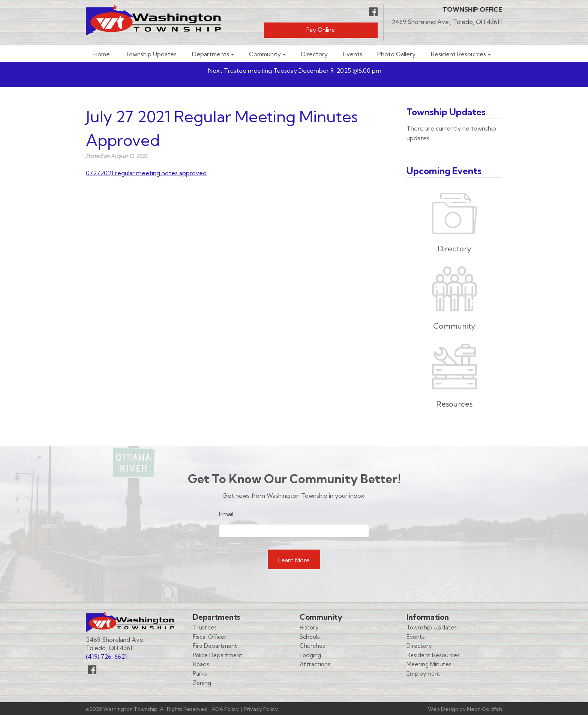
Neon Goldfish (484, 709)
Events (353, 54)
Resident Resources (458, 54)
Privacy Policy (261, 709)
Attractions (315, 664)
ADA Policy (225, 709)
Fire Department (215, 646)
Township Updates (151, 54)
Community (265, 54)
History (309, 627)
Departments (211, 54)
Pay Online (321, 30)
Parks (200, 674)
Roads (201, 664)
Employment (424, 674)
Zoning (202, 683)
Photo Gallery (396, 54)
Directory (314, 54)
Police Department (218, 655)
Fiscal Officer (210, 637)
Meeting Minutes (429, 664)
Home (102, 54)
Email (226, 514)
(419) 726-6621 (106, 656)
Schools (310, 637)
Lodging (310, 655)
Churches (312, 646)
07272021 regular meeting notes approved (146, 173)
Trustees (205, 627)
